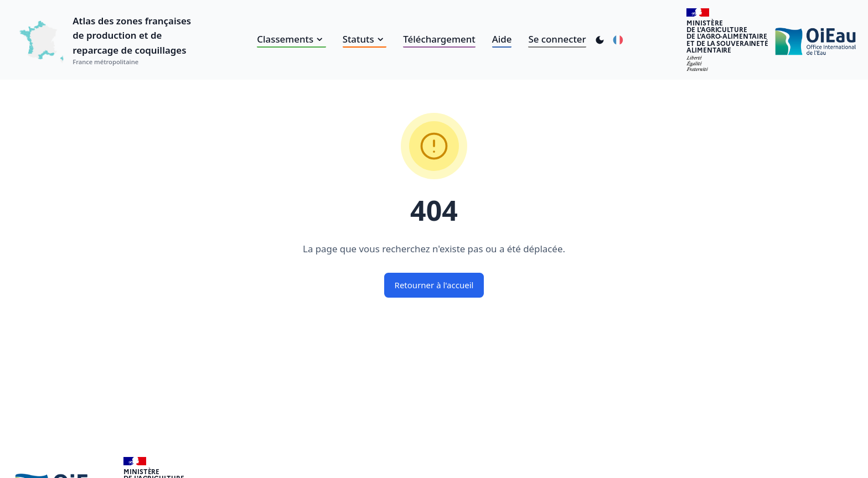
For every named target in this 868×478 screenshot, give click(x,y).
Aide (502, 39)
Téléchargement (439, 39)
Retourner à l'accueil (434, 285)
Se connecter (557, 39)
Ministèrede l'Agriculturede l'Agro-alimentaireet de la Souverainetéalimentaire (727, 36)
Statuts (365, 39)
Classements (291, 39)
